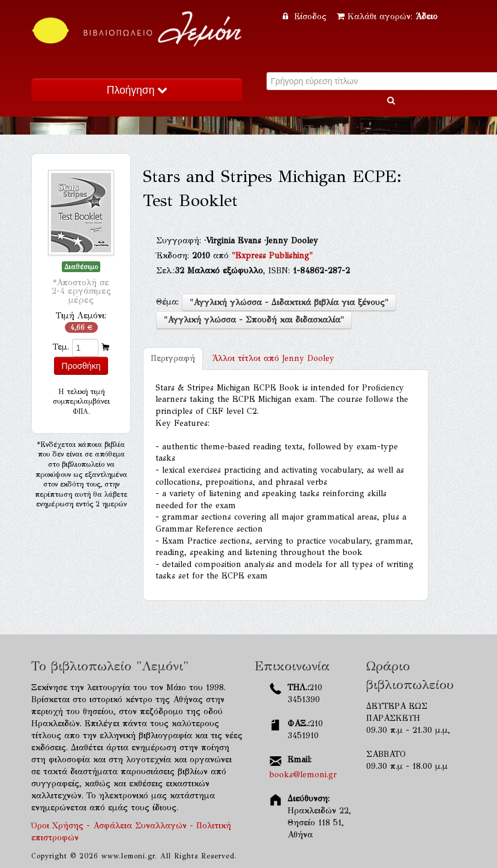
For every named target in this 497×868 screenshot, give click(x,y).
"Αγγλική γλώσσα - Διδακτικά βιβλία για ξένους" (289, 302)
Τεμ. (61, 347)
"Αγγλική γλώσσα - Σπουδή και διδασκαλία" (254, 320)
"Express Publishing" (272, 256)
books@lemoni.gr (303, 775)
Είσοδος (306, 17)
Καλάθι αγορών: (387, 17)
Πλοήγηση (137, 90)
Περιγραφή (173, 358)
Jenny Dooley (273, 358)
